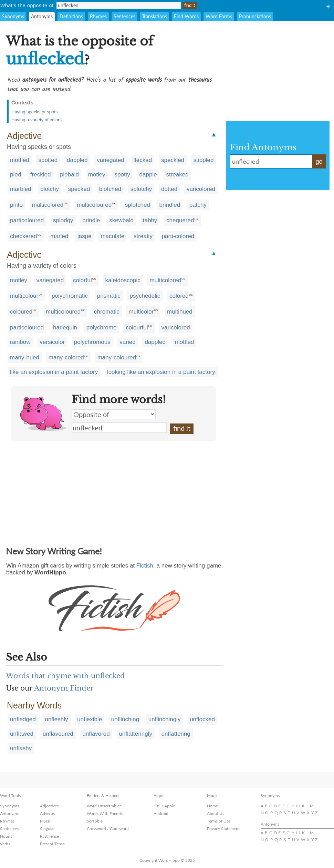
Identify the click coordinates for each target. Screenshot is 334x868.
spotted (48, 160)
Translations (154, 16)
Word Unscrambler (104, 806)
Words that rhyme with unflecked (65, 676)
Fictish (145, 566)
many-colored (66, 358)
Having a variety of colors (36, 120)
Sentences (124, 16)
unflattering (176, 734)
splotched (138, 205)
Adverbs (47, 813)
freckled (41, 175)
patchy (198, 205)
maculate (112, 236)
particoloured (27, 220)
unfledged (23, 719)
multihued (180, 312)
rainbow (20, 342)
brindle (91, 220)
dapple (148, 175)
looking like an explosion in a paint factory (161, 372)
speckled (173, 160)
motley (97, 175)
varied (127, 342)
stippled (204, 160)
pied (15, 175)
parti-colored (178, 236)
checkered (23, 236)
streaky (143, 236)
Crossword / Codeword (108, 829)
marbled (20, 189)
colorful (82, 280)
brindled (170, 205)
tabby (150, 220)
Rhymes (98, 16)
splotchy (141, 189)
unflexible (90, 719)
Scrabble (95, 821)
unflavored (96, 734)
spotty (122, 175)
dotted (169, 189)
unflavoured (58, 734)
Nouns (6, 836)
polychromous (92, 342)
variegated (110, 160)
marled (59, 236)
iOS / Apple (164, 806)
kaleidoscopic (123, 280)
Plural (45, 821)
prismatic (109, 296)
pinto (16, 205)
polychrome (102, 328)
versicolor (52, 342)
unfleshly (56, 719)
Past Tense (49, 836)
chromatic (107, 312)
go (319, 162)
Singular (47, 829)
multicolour (24, 296)
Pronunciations (255, 16)
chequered (180, 220)
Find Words (186, 16)
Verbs (5, 844)
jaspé (85, 236)
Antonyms (42, 16)
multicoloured (94, 205)
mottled (20, 160)
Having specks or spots (34, 112)
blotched (110, 189)
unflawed (22, 734)
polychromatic (70, 296)
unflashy (21, 748)
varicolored (201, 189)
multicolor (141, 312)
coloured (21, 312)
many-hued (25, 358)
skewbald (121, 220)
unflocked (202, 719)
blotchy (50, 189)
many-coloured (117, 358)
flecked (143, 160)
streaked (177, 175)
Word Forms (219, 16)
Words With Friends (105, 813)
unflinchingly (165, 719)
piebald (69, 175)
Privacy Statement (223, 829)
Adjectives (49, 806)
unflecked (119, 428)
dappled (77, 160)
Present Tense (52, 844)
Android (161, 813)
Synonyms (13, 16)
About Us (216, 813)
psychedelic (145, 296)
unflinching (125, 719)
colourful (137, 328)
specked (79, 189)
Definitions (71, 16)
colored (179, 296)
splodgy (63, 220)
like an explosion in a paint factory (54, 372)
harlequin (65, 328)
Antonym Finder (64, 688)
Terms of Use (219, 821)
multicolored (48, 205)
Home (212, 806)
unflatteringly (136, 734)
